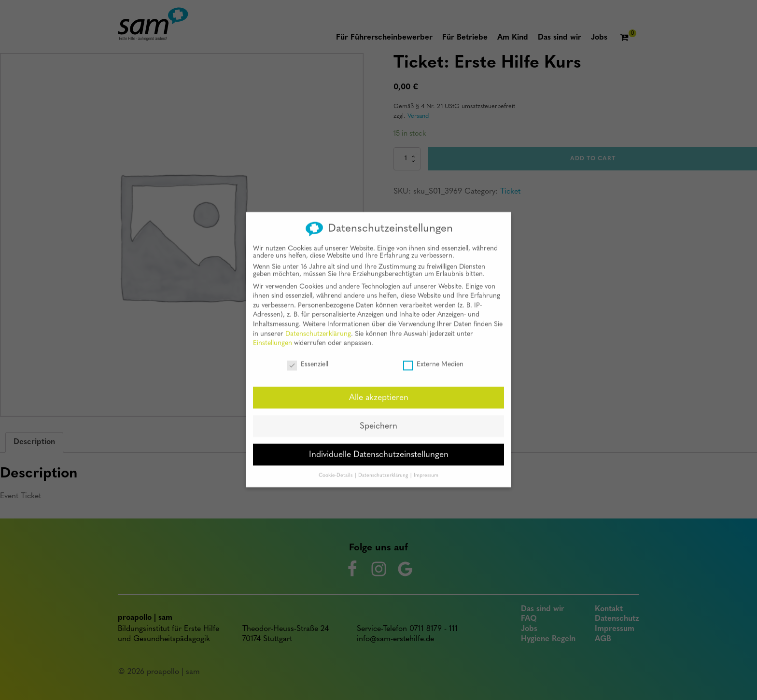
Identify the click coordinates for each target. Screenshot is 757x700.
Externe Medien (433, 357)
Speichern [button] (378, 418)
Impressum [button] (426, 468)
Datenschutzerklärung (318, 326)
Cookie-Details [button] (336, 468)
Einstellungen (273, 336)
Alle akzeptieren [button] (379, 390)
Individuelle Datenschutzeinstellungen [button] (379, 447)
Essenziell (308, 357)
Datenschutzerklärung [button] (384, 468)
